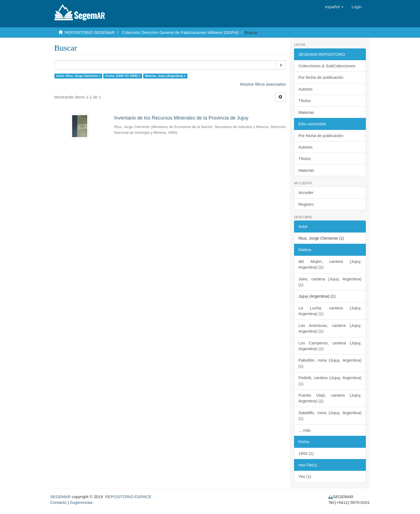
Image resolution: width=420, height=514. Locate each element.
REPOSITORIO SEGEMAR (90, 32)
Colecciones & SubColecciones (327, 66)
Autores (306, 89)
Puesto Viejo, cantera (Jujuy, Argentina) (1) (330, 398)
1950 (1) (306, 453)
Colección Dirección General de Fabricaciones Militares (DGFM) (180, 32)
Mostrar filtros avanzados (263, 84)
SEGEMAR (61, 497)
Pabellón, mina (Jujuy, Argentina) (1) (330, 363)
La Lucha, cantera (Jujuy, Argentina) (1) (330, 311)
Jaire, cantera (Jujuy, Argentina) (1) (330, 282)
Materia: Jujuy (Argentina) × (165, 76)
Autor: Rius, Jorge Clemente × (78, 76)
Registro (306, 204)
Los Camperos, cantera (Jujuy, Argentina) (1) (330, 346)
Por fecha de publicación (321, 77)
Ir (281, 65)
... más (305, 430)
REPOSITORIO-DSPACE (128, 497)
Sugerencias (81, 502)
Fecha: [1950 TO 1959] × (123, 76)
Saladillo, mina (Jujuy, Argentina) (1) (330, 416)
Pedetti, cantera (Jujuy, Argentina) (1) (330, 381)
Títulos (305, 101)
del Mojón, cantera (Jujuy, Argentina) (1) (330, 264)
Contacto (58, 502)
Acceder (306, 192)
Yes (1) (305, 476)
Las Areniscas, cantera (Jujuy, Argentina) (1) (330, 328)
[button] (334, 7)
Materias (306, 112)
